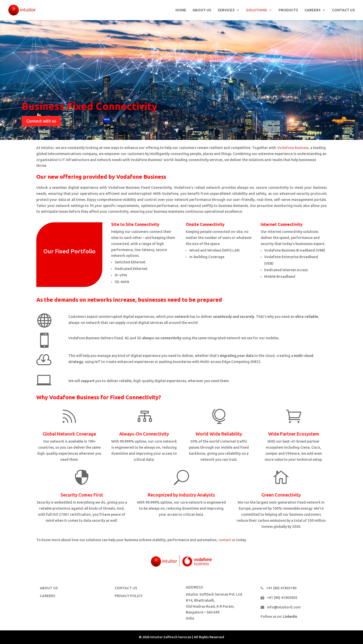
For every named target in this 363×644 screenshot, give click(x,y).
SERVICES (226, 10)
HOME (181, 10)
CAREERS (313, 10)
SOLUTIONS (257, 10)
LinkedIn (290, 617)
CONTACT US (343, 10)
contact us (227, 540)
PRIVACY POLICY (129, 596)
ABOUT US (202, 10)
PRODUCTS (288, 10)
